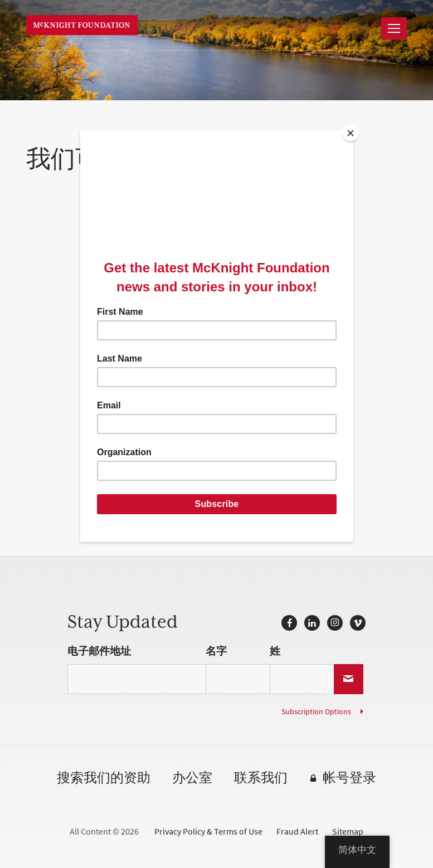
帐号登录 (349, 779)
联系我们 (261, 779)
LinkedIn (312, 623)
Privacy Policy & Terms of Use (208, 832)
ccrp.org (148, 367)
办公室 (192, 779)
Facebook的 (289, 623)
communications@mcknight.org (167, 431)
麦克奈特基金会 (82, 25)
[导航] (394, 28)
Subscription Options (316, 712)
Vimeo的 (358, 623)
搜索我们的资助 (104, 779)
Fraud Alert (297, 832)
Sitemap (348, 832)
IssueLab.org (211, 384)
